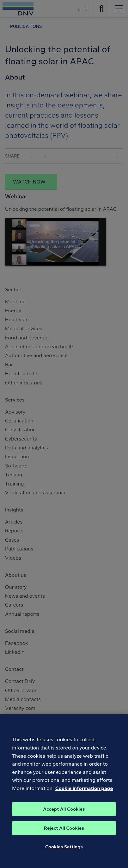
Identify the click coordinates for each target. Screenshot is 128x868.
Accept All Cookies (64, 814)
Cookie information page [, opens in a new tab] (84, 793)
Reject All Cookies (64, 833)
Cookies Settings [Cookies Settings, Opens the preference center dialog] (64, 852)
